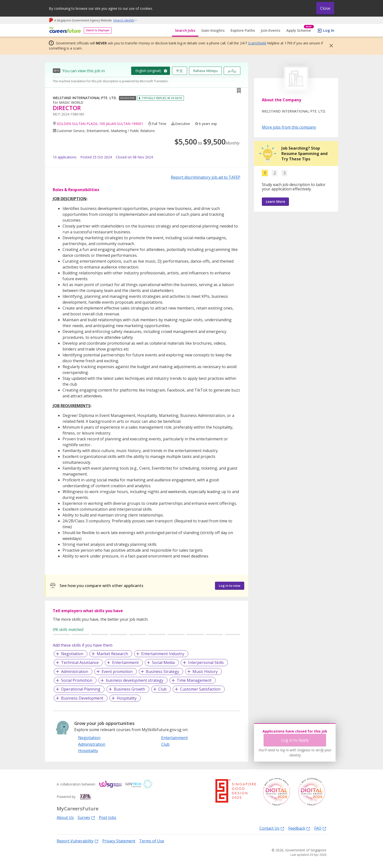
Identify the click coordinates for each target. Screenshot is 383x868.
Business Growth (129, 689)
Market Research (112, 654)
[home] (64, 30)
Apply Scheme (300, 30)
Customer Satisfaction (200, 689)
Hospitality (127, 698)
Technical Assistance (80, 662)
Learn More (275, 201)
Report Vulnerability (78, 841)
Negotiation (72, 654)
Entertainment (125, 662)
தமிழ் (232, 71)
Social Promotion (77, 680)
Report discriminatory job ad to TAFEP (206, 177)
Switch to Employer (98, 30)
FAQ (320, 828)
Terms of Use (152, 841)
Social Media (163, 662)
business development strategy (135, 680)
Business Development (82, 698)
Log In (329, 30)
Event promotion (117, 672)
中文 (180, 71)
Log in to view (230, 586)
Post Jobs (108, 817)
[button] (330, 46)
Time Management (194, 680)
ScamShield (257, 43)
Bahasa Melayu (205, 71)
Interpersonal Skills (206, 662)
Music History (205, 672)
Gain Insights (213, 30)
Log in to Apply (295, 740)
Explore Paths (243, 30)
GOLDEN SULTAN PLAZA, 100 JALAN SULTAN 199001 (100, 124)
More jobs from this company (289, 127)
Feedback (299, 828)
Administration (75, 672)
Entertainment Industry (163, 654)
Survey (86, 817)
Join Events (271, 30)
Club (162, 689)
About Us (65, 817)
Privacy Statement (119, 841)
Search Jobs (185, 30)
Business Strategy (162, 672)
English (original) (148, 71)
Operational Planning (81, 689)
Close (325, 8)
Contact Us (272, 828)
